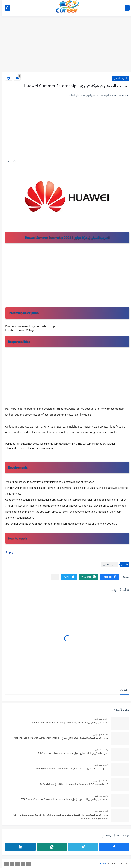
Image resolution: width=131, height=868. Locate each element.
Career (102, 864)
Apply (7, 552)
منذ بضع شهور (98, 719)
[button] (108, 577)
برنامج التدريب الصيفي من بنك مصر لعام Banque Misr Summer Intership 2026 (68, 723)
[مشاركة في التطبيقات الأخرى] (53, 577)
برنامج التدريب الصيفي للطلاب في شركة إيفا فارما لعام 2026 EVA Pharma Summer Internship (63, 799)
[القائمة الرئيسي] (125, 8)
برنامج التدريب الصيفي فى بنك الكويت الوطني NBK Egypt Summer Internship (70, 769)
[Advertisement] (65, 46)
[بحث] (6, 8)
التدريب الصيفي (119, 78)
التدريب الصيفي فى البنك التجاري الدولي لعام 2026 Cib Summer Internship (71, 753)
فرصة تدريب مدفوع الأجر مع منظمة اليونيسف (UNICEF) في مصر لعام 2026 (72, 784)
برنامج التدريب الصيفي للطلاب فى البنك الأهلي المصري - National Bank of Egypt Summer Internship (59, 738)
